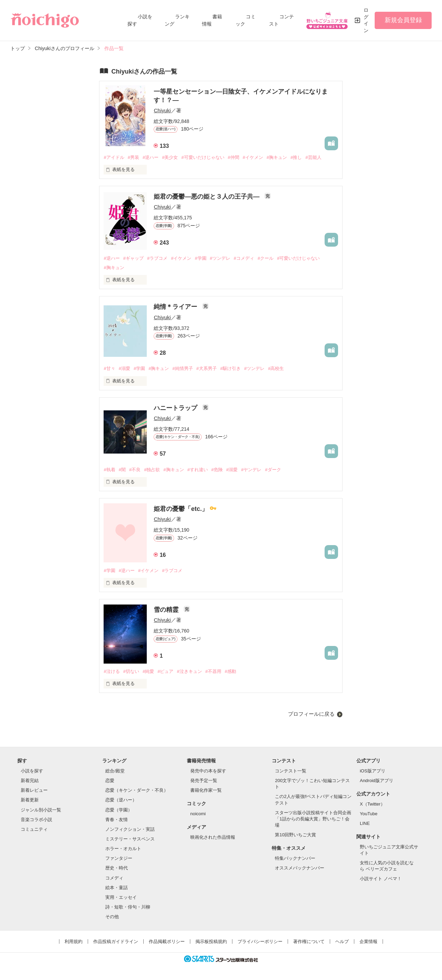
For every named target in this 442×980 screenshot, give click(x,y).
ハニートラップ (176, 408)
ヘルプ (342, 941)
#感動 (230, 671)
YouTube (369, 814)
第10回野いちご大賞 (295, 835)
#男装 (133, 157)
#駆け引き (230, 368)
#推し (296, 157)
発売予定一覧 (204, 781)
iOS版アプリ (373, 771)
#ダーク (273, 470)
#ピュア (165, 671)
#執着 (109, 470)
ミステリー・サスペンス (130, 839)
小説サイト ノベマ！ (381, 879)
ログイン (366, 20)
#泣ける (112, 671)
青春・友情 (117, 820)
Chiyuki (162, 110)
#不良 (135, 470)
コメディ (114, 878)
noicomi (198, 814)
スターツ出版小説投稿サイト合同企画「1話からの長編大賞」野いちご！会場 (313, 819)
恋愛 (110, 781)
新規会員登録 (403, 20)
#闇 (122, 470)
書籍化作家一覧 (206, 790)
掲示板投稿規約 (211, 941)
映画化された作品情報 (213, 837)
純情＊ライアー (176, 307)
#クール (266, 258)
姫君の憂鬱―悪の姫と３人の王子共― (207, 197)
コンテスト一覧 (291, 771)
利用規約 (74, 941)
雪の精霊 (167, 610)
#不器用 (213, 671)
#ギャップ (133, 258)
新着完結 (30, 781)
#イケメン (253, 157)
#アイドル (114, 157)
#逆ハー (151, 157)
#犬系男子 (207, 368)
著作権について (309, 941)
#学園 (200, 258)
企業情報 (368, 941)
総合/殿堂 (115, 771)
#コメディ (244, 258)
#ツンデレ (220, 258)
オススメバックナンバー (300, 868)
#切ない (131, 671)
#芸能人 (313, 157)
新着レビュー (34, 790)
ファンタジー (119, 858)
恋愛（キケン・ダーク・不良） (137, 790)
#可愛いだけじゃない (203, 157)
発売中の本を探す (208, 771)
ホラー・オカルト (123, 849)
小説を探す (32, 771)
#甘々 (109, 368)
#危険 (217, 470)
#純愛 (148, 671)
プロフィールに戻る (311, 714)
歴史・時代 (117, 868)
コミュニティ (34, 829)
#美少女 (170, 157)
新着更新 (30, 800)
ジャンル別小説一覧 (41, 810)
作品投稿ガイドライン (116, 941)
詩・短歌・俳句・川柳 (128, 907)
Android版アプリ (377, 781)
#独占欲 (152, 470)
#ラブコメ (157, 258)
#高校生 (276, 368)
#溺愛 (124, 368)
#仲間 (234, 157)
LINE (365, 823)
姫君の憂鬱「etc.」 (182, 509)
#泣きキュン (189, 671)
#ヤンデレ (251, 470)
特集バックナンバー (295, 858)
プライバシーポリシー (260, 941)
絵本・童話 (117, 888)
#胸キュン (277, 157)
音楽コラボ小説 (36, 820)
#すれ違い (198, 470)
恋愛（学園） (119, 810)
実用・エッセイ (121, 897)
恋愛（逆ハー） (121, 800)
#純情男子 (182, 368)
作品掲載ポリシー (167, 941)
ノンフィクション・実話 (130, 829)
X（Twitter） (372, 804)
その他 (112, 917)
